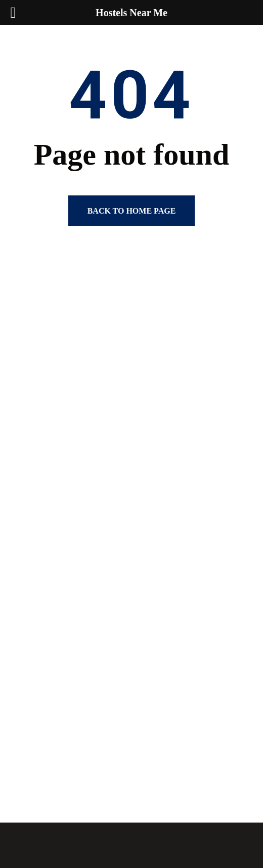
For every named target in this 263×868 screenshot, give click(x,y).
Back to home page (132, 211)
